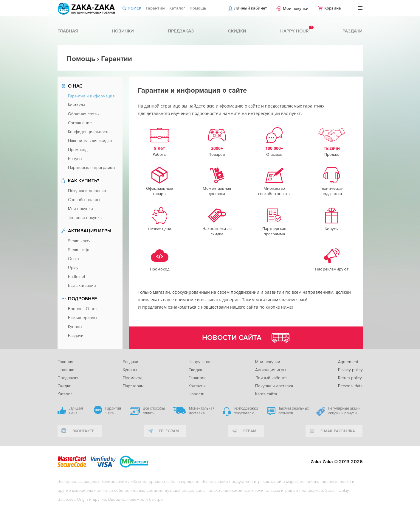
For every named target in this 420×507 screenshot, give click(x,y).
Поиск (134, 8)
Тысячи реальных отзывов (294, 411)
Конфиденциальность (89, 132)
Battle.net (77, 277)
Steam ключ (79, 241)
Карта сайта (266, 394)
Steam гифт (79, 250)
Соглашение (80, 123)
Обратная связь (83, 114)
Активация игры (271, 370)
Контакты (76, 105)
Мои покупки (296, 8)
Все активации (82, 286)
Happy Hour (199, 362)
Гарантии (155, 8)
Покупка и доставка (87, 191)
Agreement (348, 362)
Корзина (333, 8)
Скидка (195, 370)
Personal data (350, 386)
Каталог (177, 8)
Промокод (78, 150)
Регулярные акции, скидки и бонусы (345, 411)
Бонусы (75, 159)
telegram (169, 431)
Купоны (75, 327)
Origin (73, 259)
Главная (68, 31)
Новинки (123, 31)
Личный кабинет (251, 8)
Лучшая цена (76, 411)
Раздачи (352, 31)
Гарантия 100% (113, 411)
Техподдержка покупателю (246, 411)
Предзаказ (181, 31)
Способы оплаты (84, 200)
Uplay (73, 268)
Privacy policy (350, 370)
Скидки (237, 31)
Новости (196, 394)
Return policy (350, 378)
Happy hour (294, 31)
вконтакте (83, 431)
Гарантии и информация (91, 96)
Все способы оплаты (154, 411)
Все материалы (83, 318)
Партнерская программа (91, 168)
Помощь (198, 8)
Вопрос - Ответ (82, 309)
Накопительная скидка (90, 141)
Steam (250, 431)
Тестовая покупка (85, 218)
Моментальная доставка (202, 411)
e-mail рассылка (338, 431)
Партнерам (133, 386)
